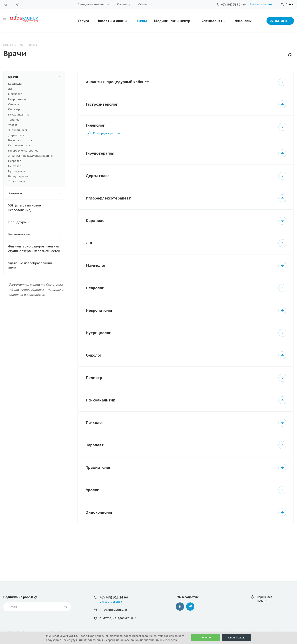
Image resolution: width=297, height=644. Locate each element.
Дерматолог (16, 135)
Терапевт (14, 120)
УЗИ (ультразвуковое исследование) (25, 208)
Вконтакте (6, 5)
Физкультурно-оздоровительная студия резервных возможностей (34, 249)
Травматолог (17, 181)
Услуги (83, 21)
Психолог (14, 166)
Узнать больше (237, 638)
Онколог (14, 104)
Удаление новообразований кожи (30, 265)
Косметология (37, 234)
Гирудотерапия (18, 176)
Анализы (37, 193)
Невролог (14, 161)
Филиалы (243, 21)
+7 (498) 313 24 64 (234, 5)
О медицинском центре (93, 4)
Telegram (17, 5)
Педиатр (14, 109)
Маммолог (15, 94)
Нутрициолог (17, 171)
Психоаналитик (19, 115)
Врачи (37, 77)
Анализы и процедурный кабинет (31, 156)
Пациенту (124, 4)
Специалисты (214, 21)
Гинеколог (20, 140)
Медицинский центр (172, 21)
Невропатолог (18, 99)
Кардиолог (15, 84)
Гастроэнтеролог (19, 145)
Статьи (143, 4)
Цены (142, 21)
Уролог (13, 125)
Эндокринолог (18, 130)
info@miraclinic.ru (113, 610)
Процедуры (37, 222)
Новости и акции (112, 21)
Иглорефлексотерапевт (24, 151)
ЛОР (11, 89)
